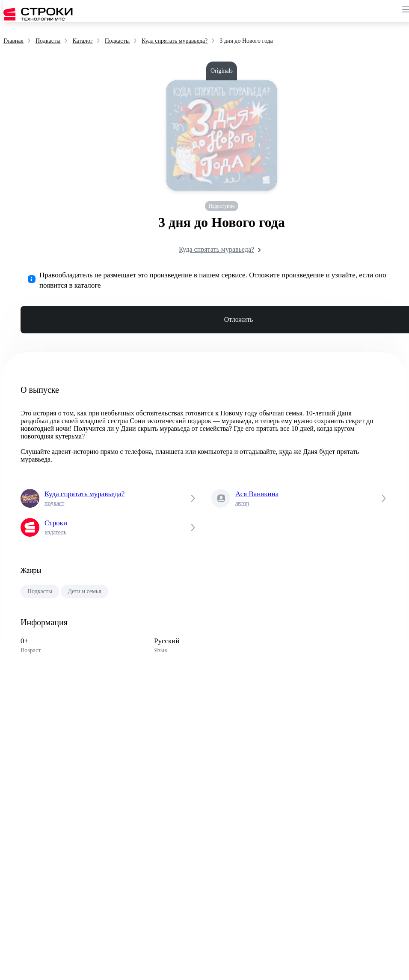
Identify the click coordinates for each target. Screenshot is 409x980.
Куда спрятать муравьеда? (222, 250)
